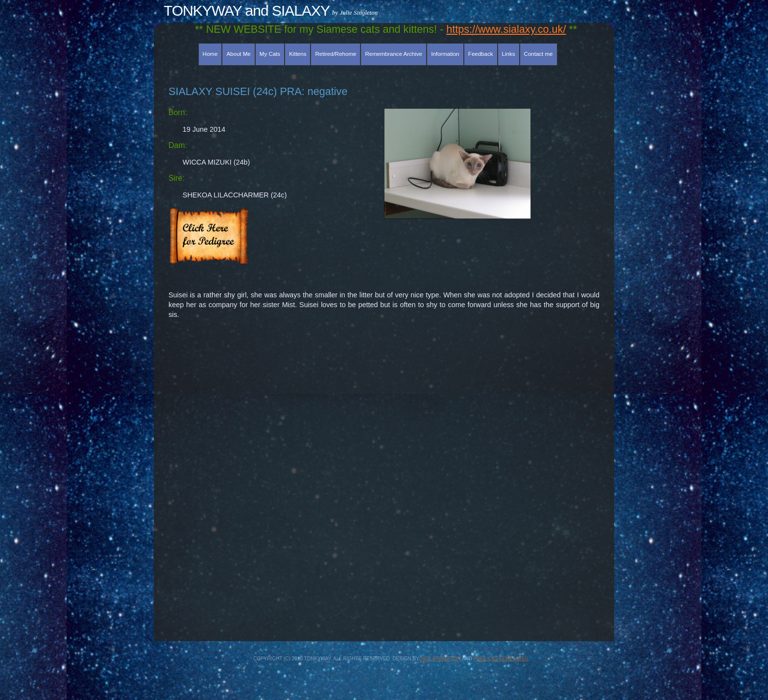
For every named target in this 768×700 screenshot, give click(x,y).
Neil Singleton (441, 659)
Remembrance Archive (394, 54)
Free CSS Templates (501, 659)
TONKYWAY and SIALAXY (247, 11)
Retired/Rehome (336, 54)
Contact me (539, 54)
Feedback (481, 54)
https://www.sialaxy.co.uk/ (506, 29)
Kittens (298, 54)
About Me (238, 54)
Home (210, 54)
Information (445, 54)
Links (509, 54)
